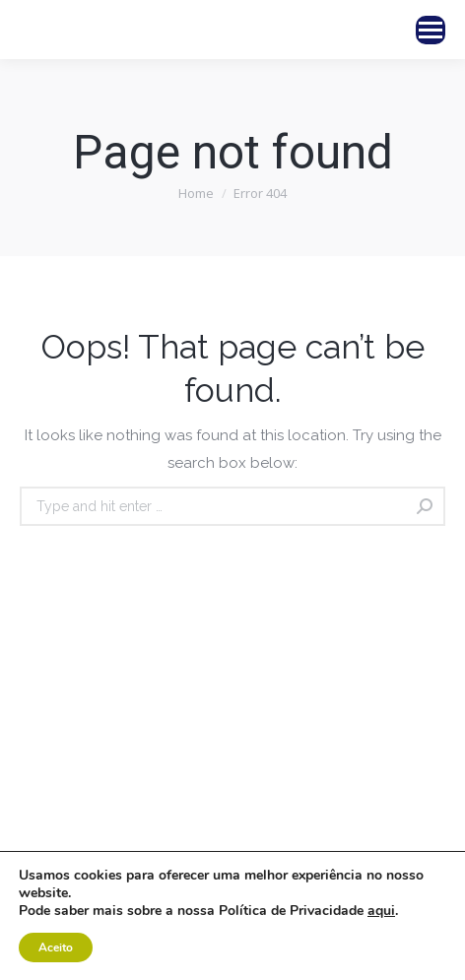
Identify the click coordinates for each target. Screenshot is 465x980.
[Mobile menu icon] (431, 30)
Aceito (56, 947)
